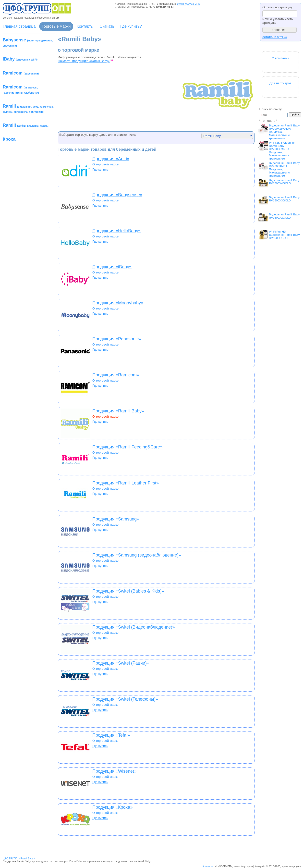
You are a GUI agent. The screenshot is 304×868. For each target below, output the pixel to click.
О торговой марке (105, 164)
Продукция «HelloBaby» (116, 231)
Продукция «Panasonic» (117, 339)
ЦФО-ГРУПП (10, 859)
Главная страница (19, 26)
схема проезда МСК (188, 4)
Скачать (107, 26)
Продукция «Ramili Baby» (118, 411)
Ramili (28, 108)
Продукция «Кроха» (112, 807)
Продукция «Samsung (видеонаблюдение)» (137, 555)
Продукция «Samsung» (116, 519)
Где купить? (131, 26)
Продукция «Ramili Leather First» (126, 483)
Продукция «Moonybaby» (118, 303)
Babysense (28, 42)
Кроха (9, 139)
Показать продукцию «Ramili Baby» (84, 61)
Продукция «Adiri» (111, 159)
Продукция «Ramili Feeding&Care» (127, 447)
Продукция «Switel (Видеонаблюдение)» (134, 627)
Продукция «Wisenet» (114, 771)
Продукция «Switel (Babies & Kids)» (128, 591)
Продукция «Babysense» (117, 195)
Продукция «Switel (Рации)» (121, 663)
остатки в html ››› (275, 37)
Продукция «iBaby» (112, 267)
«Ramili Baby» (27, 859)
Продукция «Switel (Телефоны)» (125, 699)
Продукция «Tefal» (111, 735)
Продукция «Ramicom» (116, 375)
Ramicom (21, 73)
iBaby (20, 59)
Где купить (100, 169)
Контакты (85, 26)
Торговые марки (56, 26)
